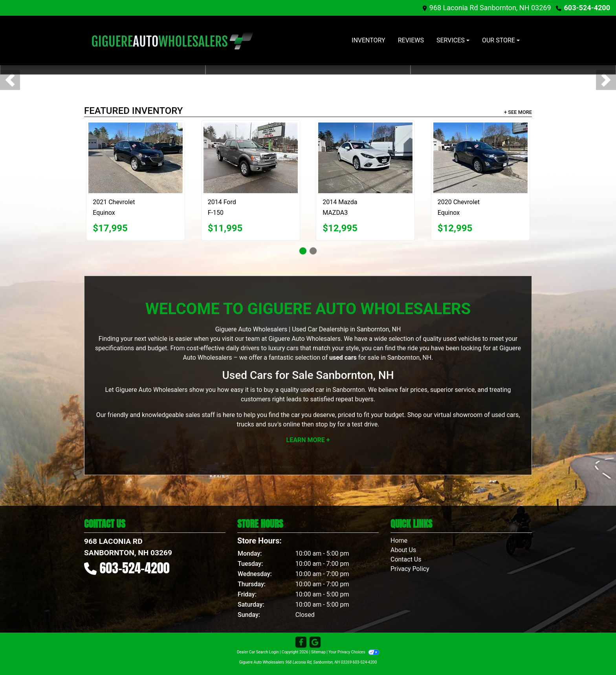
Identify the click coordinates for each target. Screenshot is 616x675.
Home (399, 541)
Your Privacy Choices (354, 652)
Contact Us (406, 559)
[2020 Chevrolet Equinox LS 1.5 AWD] (480, 158)
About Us (403, 550)
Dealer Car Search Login (258, 652)
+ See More (518, 112)
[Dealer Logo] (172, 40)
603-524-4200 (587, 8)
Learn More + (308, 440)
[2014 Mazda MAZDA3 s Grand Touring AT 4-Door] (365, 158)
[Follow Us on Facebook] (301, 642)
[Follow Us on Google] (315, 642)
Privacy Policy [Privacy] (410, 569)
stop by (326, 424)
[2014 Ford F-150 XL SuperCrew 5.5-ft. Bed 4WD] (251, 158)
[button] (10, 80)
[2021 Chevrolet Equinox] (136, 158)
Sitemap (318, 652)
